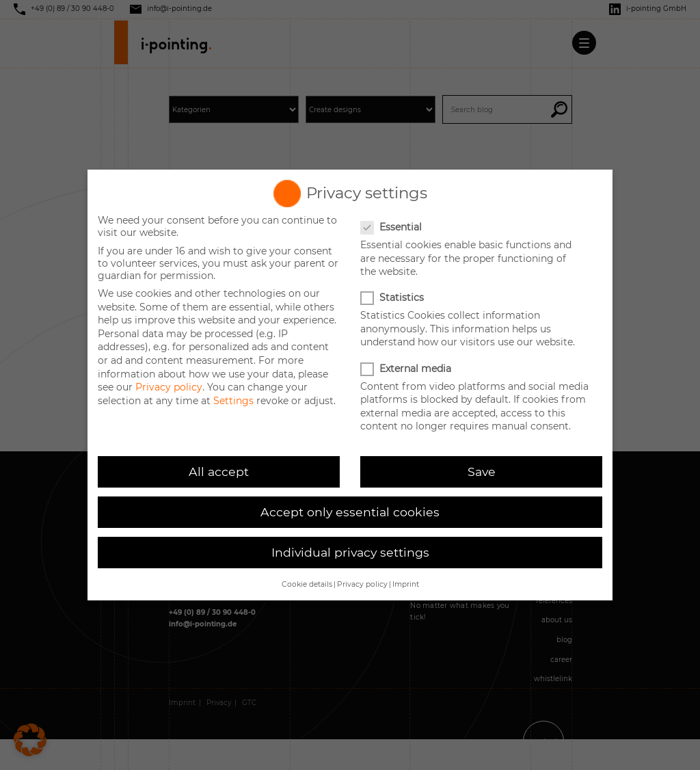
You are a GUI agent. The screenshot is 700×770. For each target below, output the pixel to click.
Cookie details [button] (307, 584)
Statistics (393, 297)
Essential (392, 227)
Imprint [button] (406, 584)
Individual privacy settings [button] (350, 552)
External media (407, 369)
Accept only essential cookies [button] (350, 512)
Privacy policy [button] (362, 584)
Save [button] (482, 472)
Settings (233, 401)
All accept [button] (219, 472)
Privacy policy (169, 387)
